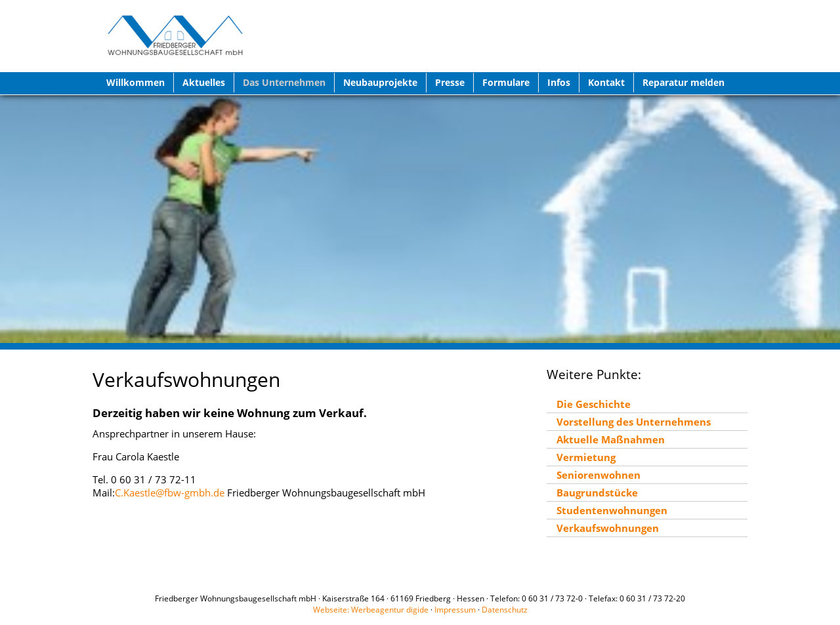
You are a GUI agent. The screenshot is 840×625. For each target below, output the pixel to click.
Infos (559, 83)
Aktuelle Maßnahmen (611, 439)
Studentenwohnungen (612, 510)
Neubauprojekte (380, 83)
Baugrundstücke (597, 493)
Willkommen (136, 83)
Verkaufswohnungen (608, 528)
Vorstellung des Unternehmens (634, 422)
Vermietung (586, 457)
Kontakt (606, 83)
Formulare (506, 83)
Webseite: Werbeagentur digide (371, 610)
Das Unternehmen (284, 83)
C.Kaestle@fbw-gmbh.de (170, 493)
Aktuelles (204, 83)
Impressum (455, 610)
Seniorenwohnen (598, 475)
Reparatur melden (683, 83)
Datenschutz (505, 610)
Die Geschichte (594, 404)
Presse (450, 83)
